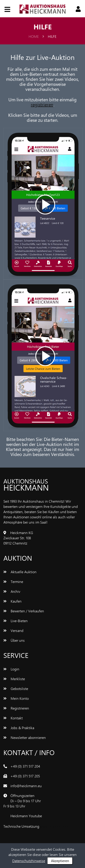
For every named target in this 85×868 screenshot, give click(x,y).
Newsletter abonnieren (25, 737)
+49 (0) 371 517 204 (25, 766)
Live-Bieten (16, 621)
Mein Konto (16, 698)
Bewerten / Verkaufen (24, 611)
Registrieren (16, 708)
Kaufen (12, 601)
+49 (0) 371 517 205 (25, 776)
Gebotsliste (16, 689)
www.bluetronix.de (55, 826)
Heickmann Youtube (26, 816)
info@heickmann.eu (26, 786)
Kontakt (13, 718)
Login (11, 669)
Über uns (14, 640)
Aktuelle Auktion (20, 572)
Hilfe (52, 36)
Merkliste (14, 679)
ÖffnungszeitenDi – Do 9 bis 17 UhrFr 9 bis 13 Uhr (22, 801)
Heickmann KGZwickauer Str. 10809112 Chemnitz (18, 538)
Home (36, 36)
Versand (13, 630)
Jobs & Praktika (19, 728)
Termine (13, 582)
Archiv (12, 591)
